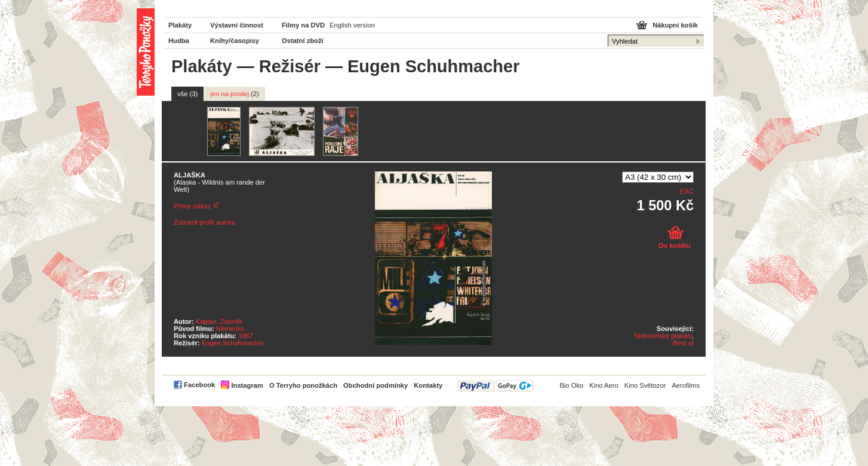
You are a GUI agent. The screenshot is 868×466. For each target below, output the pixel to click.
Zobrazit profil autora (204, 222)
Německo (230, 329)
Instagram (247, 385)
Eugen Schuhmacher (233, 343)
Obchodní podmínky (375, 385)
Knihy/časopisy (235, 41)
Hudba (179, 41)
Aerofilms (686, 385)
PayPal (495, 386)
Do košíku (674, 246)
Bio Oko (571, 385)
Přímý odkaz (192, 206)
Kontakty (428, 385)
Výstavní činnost (237, 25)
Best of (683, 343)
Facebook (199, 385)
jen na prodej (235, 94)
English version (352, 25)
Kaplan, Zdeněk (219, 321)
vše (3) (187, 94)
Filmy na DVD (303, 25)
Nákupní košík (675, 25)
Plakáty (180, 25)
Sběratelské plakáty (663, 336)
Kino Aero (604, 385)
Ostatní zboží (303, 41)
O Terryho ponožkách (303, 385)
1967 (246, 336)
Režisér (290, 66)
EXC (687, 191)
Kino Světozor (645, 385)
